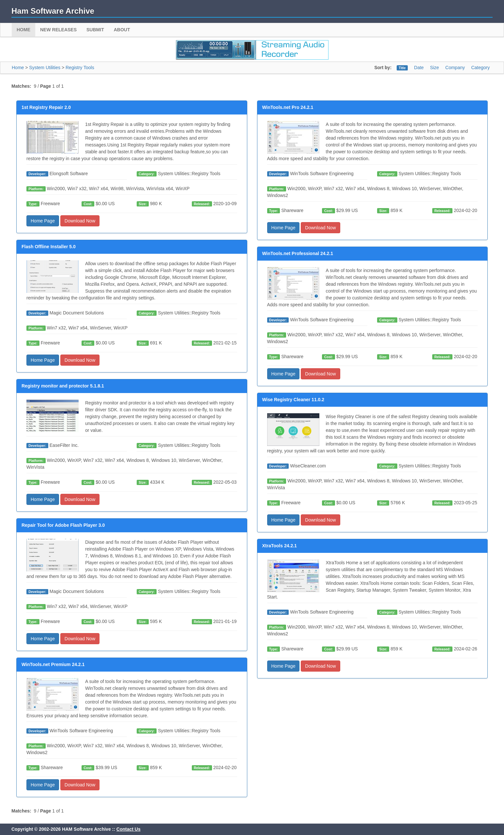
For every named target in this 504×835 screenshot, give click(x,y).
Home (23, 30)
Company (455, 68)
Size (434, 68)
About (122, 30)
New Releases (58, 30)
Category (480, 68)
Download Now (80, 221)
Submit (95, 30)
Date (419, 68)
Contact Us (129, 829)
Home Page (43, 221)
